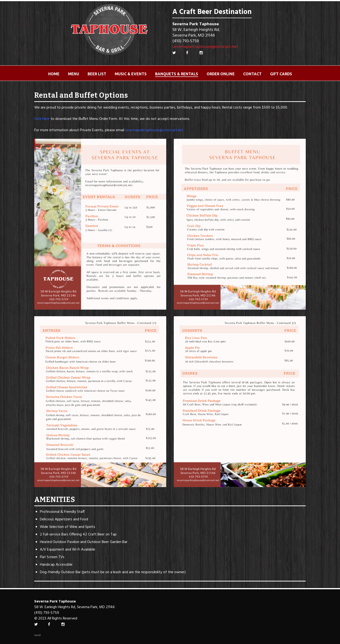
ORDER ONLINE (221, 74)
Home (54, 74)
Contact (252, 74)
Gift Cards (281, 74)
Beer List (97, 74)
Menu (74, 74)
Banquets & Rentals (177, 74)
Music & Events (131, 74)
